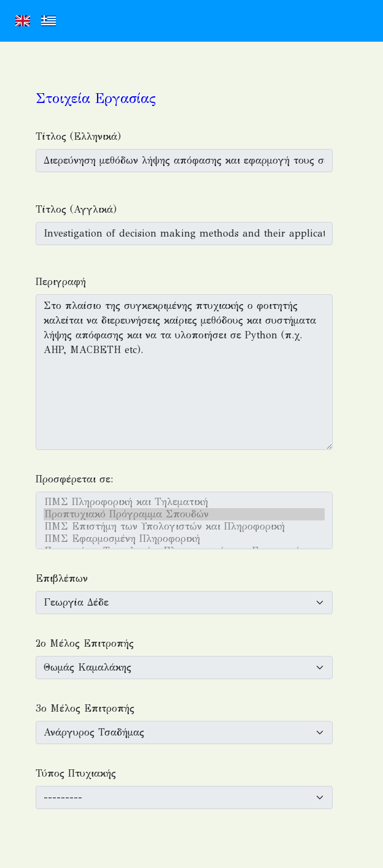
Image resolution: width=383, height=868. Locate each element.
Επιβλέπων (62, 578)
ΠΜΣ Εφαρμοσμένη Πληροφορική (184, 539)
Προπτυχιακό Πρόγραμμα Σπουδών (184, 514)
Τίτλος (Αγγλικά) (76, 209)
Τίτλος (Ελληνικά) (78, 136)
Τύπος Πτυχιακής (76, 773)
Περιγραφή (61, 282)
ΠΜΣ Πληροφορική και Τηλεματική (184, 502)
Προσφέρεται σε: (74, 479)
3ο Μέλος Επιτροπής (85, 708)
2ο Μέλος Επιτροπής (85, 643)
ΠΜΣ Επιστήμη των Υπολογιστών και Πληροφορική (184, 527)
